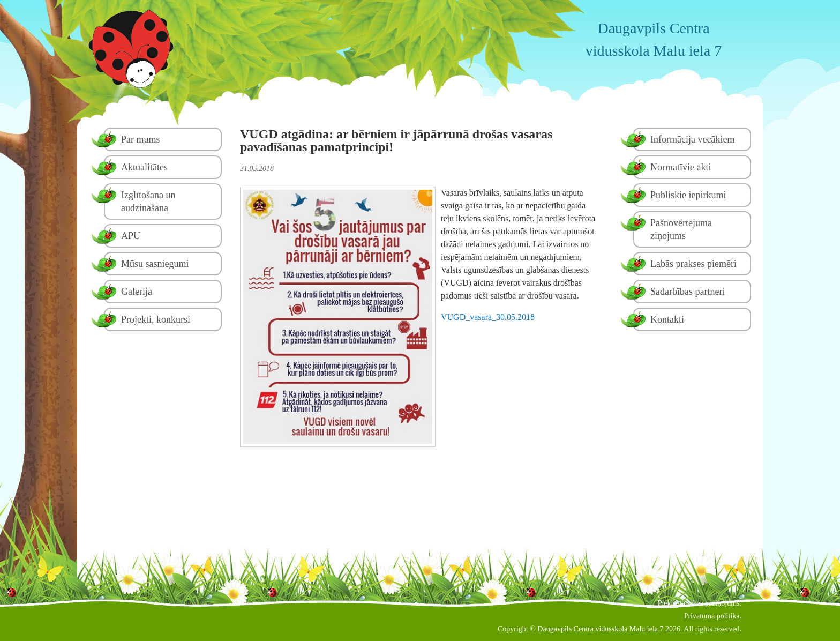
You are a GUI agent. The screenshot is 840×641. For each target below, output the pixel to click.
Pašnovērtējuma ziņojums (681, 229)
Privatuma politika (712, 616)
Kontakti (667, 319)
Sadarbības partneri (688, 292)
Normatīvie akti (681, 167)
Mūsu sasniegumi (155, 264)
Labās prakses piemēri (693, 264)
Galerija (137, 292)
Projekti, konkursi (156, 319)
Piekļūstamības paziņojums (699, 603)
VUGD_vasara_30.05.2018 (488, 317)
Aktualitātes (144, 167)
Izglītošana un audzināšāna (148, 202)
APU (131, 236)
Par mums (141, 139)
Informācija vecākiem (692, 139)
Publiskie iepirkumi (688, 195)
